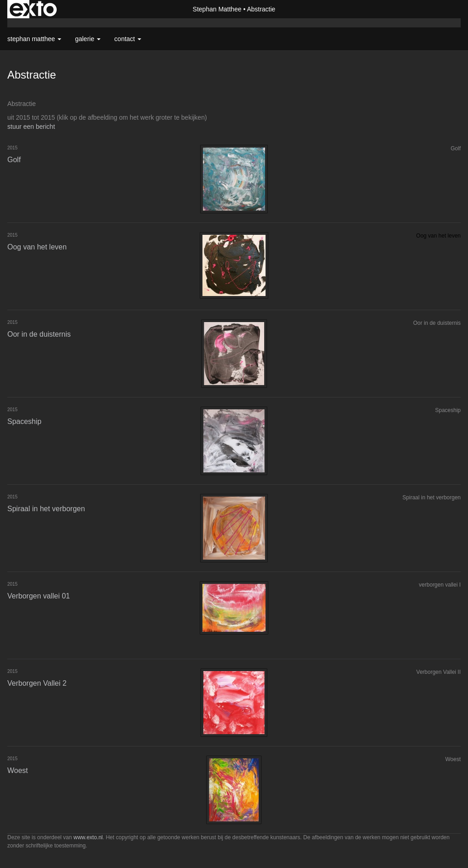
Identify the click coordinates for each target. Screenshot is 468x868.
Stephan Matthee (217, 9)
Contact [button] (128, 39)
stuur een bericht (31, 127)
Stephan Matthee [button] (34, 39)
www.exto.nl (88, 837)
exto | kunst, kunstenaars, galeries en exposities (33, 9)
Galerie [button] (88, 39)
